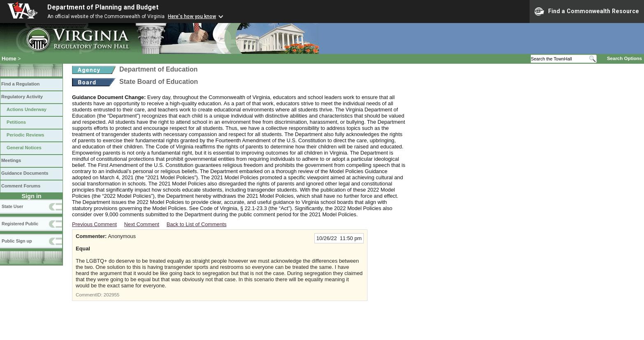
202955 (112, 295)
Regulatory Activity (22, 97)
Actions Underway (27, 109)
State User (12, 206)
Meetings (11, 160)
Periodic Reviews (26, 135)
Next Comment (142, 224)
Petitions (16, 122)
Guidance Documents (25, 173)
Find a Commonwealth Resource (587, 12)
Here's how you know (192, 16)
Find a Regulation (20, 84)
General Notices (24, 148)
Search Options (624, 58)
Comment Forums (21, 186)
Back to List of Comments (197, 224)
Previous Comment (94, 224)
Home (9, 59)
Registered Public (20, 224)
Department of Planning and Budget (103, 7)
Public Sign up (17, 241)
